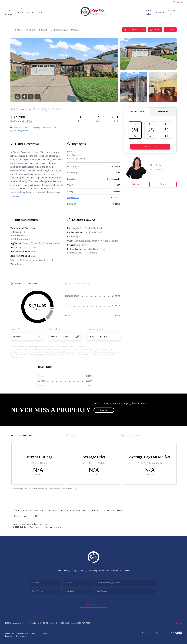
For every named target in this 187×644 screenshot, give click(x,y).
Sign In (178, 2)
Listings (67, 569)
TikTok (179, 621)
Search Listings (11, 11)
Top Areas (26, 11)
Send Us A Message (93, 603)
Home (59, 569)
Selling (47, 11)
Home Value (144, 11)
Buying (38, 11)
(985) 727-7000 (84, 621)
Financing (157, 11)
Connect (128, 569)
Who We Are (170, 11)
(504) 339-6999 (62, 621)
